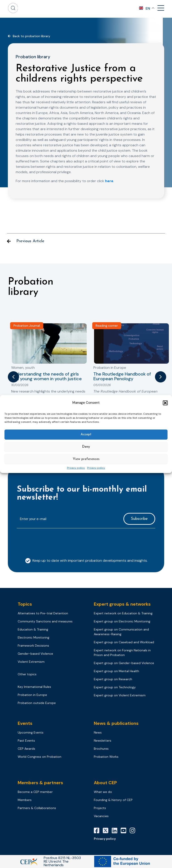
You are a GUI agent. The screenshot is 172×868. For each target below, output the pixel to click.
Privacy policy (76, 468)
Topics (25, 604)
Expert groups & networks (122, 604)
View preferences (86, 459)
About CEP (105, 783)
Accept (86, 435)
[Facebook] (98, 831)
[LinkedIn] (116, 831)
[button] (165, 403)
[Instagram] (134, 831)
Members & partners (40, 783)
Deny (86, 447)
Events (25, 723)
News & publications (116, 723)
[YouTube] (125, 831)
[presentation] (51, 541)
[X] (107, 831)
